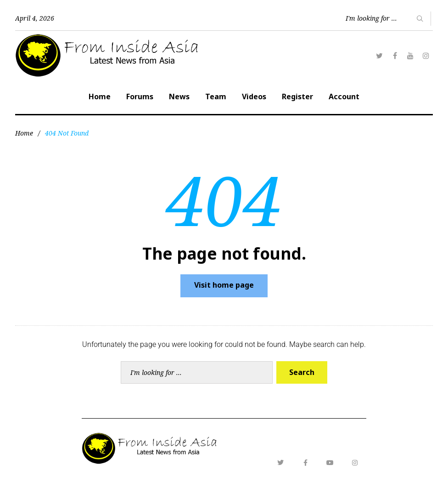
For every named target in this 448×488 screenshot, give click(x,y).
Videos (254, 96)
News (179, 96)
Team (216, 96)
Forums (140, 96)
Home (100, 96)
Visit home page (224, 285)
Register (297, 96)
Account (344, 96)
